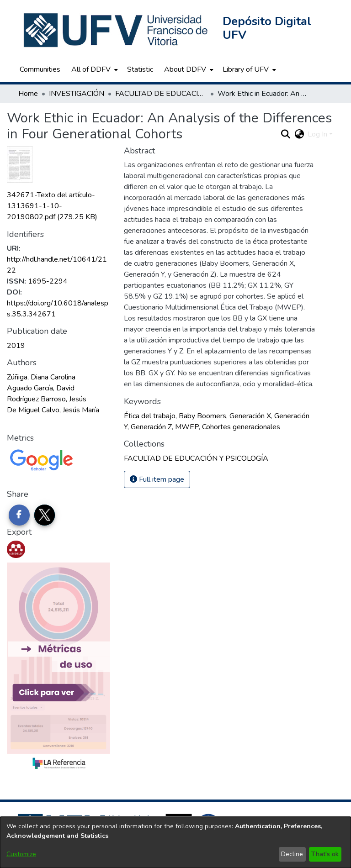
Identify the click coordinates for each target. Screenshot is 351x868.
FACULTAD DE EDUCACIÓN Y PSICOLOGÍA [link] (161, 94)
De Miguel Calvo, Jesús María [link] (53, 410)
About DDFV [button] (185, 69)
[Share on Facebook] (19, 515)
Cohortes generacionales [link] (241, 427)
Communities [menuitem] (40, 69)
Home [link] (28, 94)
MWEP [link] (187, 427)
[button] (117, 30)
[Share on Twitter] (45, 515)
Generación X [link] (250, 416)
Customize (21, 854)
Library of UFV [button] (246, 69)
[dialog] (175, 842)
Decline (292, 854)
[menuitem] (94, 69)
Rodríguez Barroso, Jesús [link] (47, 399)
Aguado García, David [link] (41, 388)
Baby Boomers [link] (202, 416)
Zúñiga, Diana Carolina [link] (41, 377)
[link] (52, 206)
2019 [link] (16, 346)
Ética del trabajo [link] (150, 416)
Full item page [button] (157, 479)
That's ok (325, 854)
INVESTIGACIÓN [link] (77, 94)
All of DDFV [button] (91, 69)
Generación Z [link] (151, 427)
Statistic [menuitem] (140, 69)
